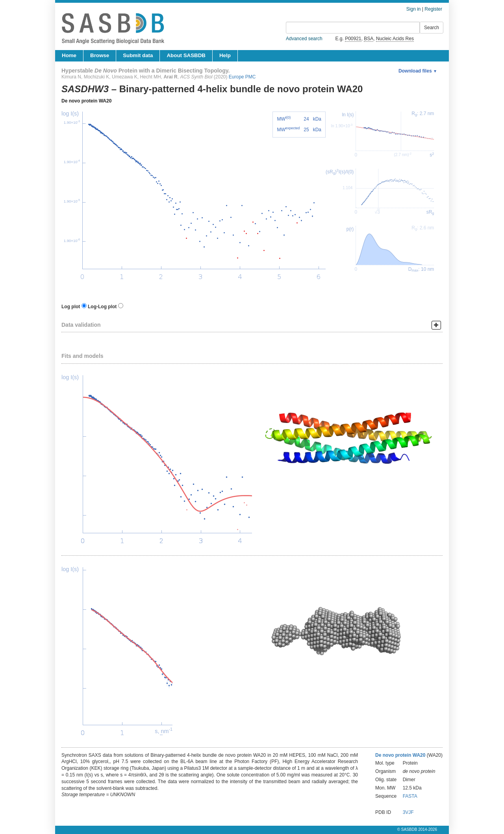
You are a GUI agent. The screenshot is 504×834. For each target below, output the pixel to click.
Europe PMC (242, 77)
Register (433, 9)
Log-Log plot (102, 307)
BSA (369, 39)
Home (69, 55)
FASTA (410, 796)
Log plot (71, 307)
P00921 (353, 39)
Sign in (414, 9)
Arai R (170, 77)
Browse (100, 55)
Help (225, 55)
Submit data (138, 55)
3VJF (408, 812)
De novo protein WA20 (86, 101)
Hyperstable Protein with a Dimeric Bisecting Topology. (145, 71)
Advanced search (304, 39)
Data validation (81, 325)
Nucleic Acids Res (395, 39)
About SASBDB (186, 55)
